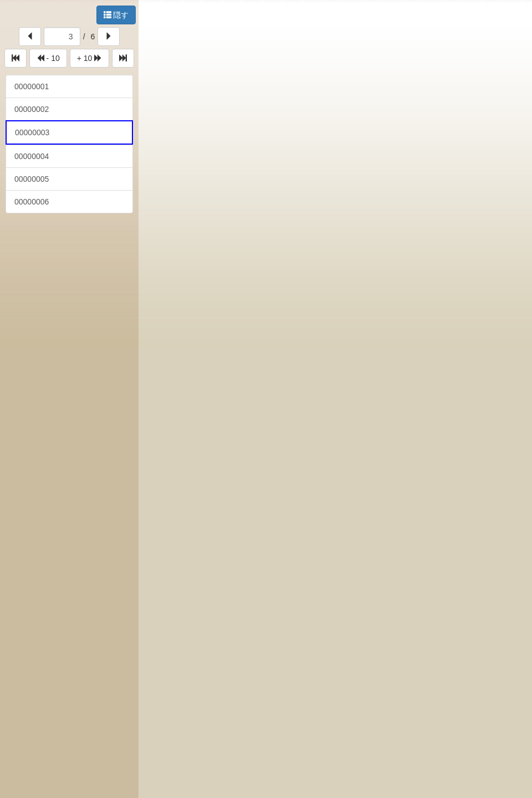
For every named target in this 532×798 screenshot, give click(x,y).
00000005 (32, 179)
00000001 (32, 86)
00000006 (32, 202)
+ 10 (90, 58)
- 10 (48, 58)
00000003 (32, 132)
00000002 (32, 109)
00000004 (32, 156)
